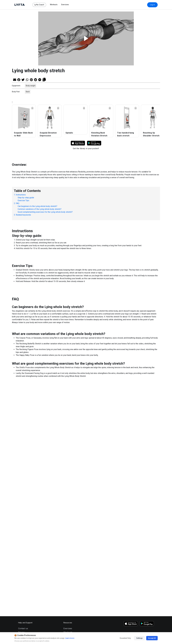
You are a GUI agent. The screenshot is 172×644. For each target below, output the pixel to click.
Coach (66, 479)
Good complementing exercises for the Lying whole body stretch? (45, 212)
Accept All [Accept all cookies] (152, 638)
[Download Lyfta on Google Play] (94, 143)
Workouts (68, 471)
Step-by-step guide (26, 198)
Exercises (68, 468)
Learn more (70, 638)
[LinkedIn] (152, 493)
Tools (66, 475)
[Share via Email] (15, 79)
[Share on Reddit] (36, 79)
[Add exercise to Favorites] (32, 108)
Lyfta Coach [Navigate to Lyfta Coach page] (39, 5)
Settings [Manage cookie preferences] (139, 638)
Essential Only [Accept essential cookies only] (125, 638)
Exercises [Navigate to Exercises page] (65, 5)
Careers (22, 483)
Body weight (30, 86)
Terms (21, 475)
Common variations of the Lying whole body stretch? (40, 209)
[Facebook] (148, 493)
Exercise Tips (23, 200)
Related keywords (23, 215)
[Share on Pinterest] (31, 79)
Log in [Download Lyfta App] (152, 5)
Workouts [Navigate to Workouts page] (54, 5)
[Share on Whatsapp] (27, 79)
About (21, 479)
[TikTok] (137, 493)
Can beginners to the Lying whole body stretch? (37, 206)
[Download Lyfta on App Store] (78, 143)
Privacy (22, 471)
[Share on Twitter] (23, 79)
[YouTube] (140, 493)
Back (28, 92)
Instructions (21, 195)
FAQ (17, 203)
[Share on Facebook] (19, 79)
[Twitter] (144, 493)
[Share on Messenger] (40, 79)
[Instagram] (133, 493)
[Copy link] (44, 79)
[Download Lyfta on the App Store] (131, 463)
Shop (66, 483)
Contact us (23, 468)
